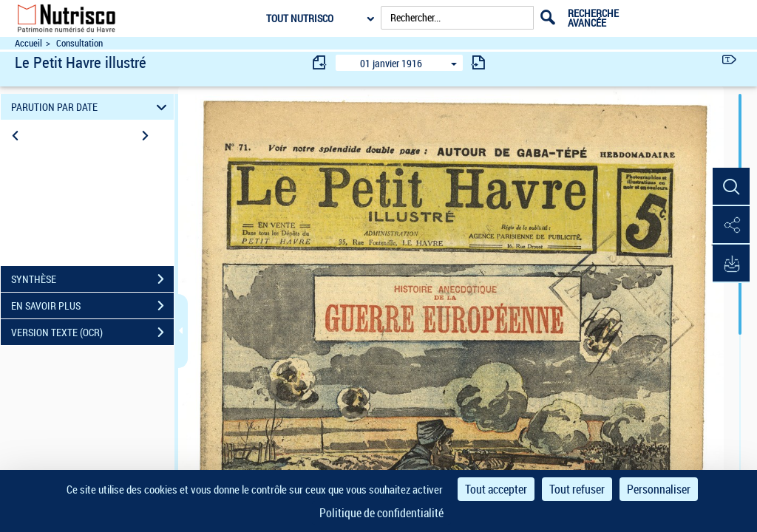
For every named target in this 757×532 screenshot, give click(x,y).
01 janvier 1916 (391, 63)
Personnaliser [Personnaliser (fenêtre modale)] (659, 489)
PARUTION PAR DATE (91, 107)
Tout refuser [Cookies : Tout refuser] (577, 489)
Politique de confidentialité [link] (381, 513)
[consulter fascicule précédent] (320, 62)
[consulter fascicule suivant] (478, 62)
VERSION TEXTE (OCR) (92, 332)
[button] (731, 187)
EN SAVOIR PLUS (92, 306)
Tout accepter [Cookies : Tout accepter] (496, 489)
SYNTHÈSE (92, 279)
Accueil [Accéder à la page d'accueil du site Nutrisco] (28, 43)
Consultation (79, 43)
